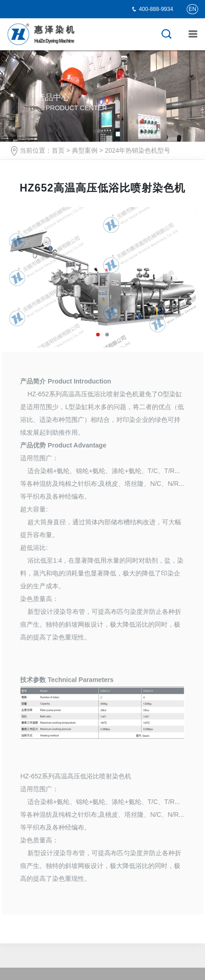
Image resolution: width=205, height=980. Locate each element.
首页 (58, 150)
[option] (102, 277)
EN (192, 9)
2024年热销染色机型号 (138, 150)
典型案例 (85, 150)
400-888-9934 (156, 9)
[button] (98, 335)
